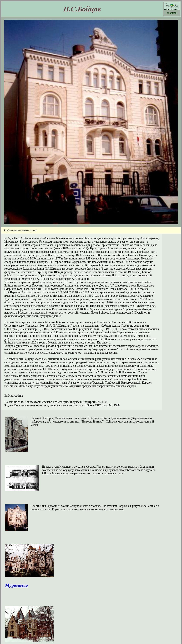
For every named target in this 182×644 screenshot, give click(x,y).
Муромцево (16, 585)
